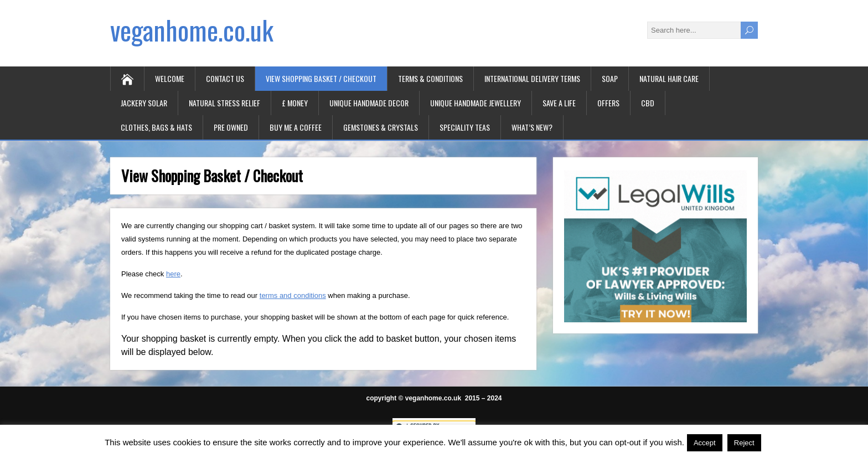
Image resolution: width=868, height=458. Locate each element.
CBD (648, 103)
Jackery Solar (144, 103)
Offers (608, 103)
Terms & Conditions (430, 78)
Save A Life (559, 103)
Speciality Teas (465, 127)
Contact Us (225, 78)
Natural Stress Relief (224, 103)
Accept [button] (705, 443)
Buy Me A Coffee (296, 127)
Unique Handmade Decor (369, 103)
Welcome (170, 78)
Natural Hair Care (669, 78)
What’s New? (532, 127)
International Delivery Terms (532, 78)
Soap (610, 78)
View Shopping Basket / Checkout (321, 78)
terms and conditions (293, 295)
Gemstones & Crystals (381, 127)
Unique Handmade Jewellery (476, 103)
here (173, 274)
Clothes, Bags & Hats (156, 127)
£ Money (295, 103)
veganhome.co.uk (192, 30)
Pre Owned (231, 127)
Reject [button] (744, 443)
